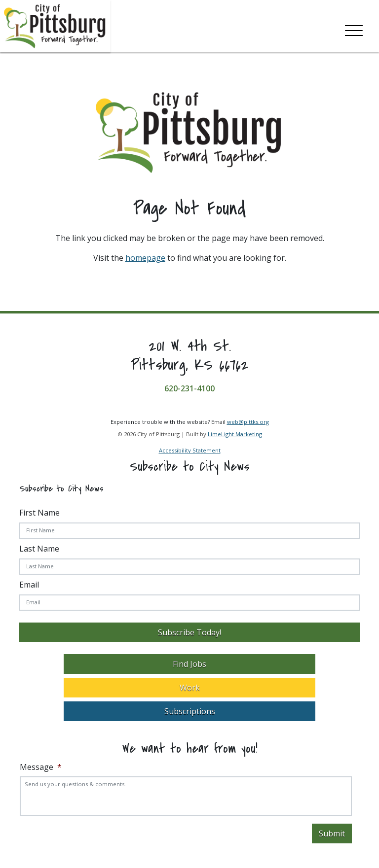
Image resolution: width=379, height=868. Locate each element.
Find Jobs (189, 664)
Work (190, 688)
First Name (39, 513)
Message (41, 767)
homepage (145, 258)
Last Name (39, 549)
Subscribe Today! (189, 632)
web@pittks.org (248, 422)
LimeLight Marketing (235, 434)
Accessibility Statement (190, 450)
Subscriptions (190, 711)
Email (29, 585)
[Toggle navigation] (354, 29)
